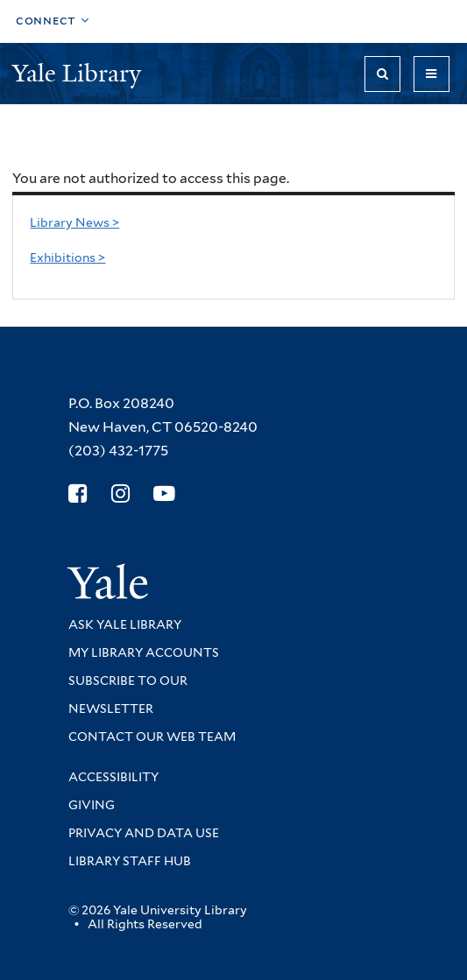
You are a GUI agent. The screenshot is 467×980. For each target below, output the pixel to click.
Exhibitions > (67, 257)
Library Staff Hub (130, 861)
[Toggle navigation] (432, 74)
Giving (92, 805)
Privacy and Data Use (144, 833)
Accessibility (113, 777)
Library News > (74, 222)
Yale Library (80, 73)
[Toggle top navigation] (53, 21)
